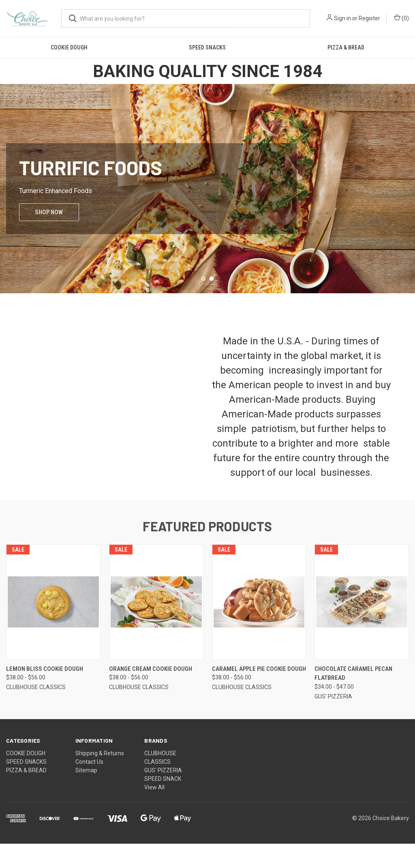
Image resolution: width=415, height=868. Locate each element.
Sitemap (86, 795)
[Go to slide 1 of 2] (203, 303)
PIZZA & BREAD (346, 47)
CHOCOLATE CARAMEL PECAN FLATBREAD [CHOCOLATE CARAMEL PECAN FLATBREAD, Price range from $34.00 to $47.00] (353, 698)
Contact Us (89, 786)
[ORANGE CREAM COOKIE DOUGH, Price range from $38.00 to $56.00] (156, 626)
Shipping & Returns (100, 778)
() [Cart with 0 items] (401, 18)
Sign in (342, 18)
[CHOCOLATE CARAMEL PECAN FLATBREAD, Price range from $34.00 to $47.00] (362, 626)
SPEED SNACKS (207, 47)
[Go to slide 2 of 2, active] (212, 303)
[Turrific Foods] (207, 201)
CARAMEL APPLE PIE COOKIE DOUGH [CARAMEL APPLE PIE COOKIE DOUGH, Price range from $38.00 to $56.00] (259, 693)
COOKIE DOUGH (69, 47)
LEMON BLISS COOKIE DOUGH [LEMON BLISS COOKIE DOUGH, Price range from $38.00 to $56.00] (45, 693)
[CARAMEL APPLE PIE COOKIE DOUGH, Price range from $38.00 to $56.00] (259, 626)
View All (154, 812)
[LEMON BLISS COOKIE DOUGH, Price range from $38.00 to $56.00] (53, 626)
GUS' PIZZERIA (163, 795)
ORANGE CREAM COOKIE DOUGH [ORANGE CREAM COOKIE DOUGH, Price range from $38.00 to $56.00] (151, 693)
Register (369, 18)
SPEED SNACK (163, 803)
